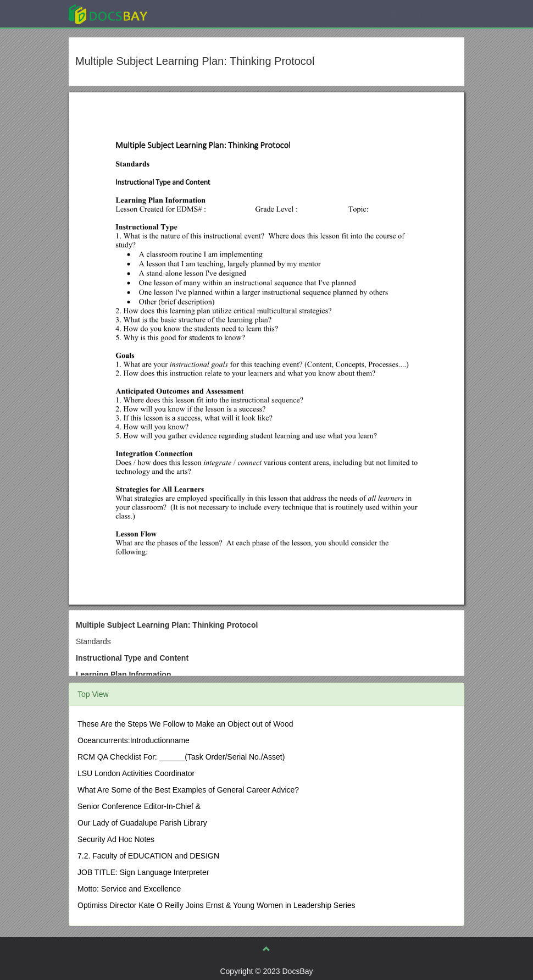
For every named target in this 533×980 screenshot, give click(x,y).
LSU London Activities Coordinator (136, 773)
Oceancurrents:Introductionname (134, 740)
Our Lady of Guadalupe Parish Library (142, 823)
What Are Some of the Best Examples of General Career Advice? (188, 790)
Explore (190, 13)
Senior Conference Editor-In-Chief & (139, 806)
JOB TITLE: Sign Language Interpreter (143, 872)
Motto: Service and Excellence (129, 889)
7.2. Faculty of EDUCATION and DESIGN (148, 856)
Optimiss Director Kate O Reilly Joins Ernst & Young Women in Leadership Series (216, 905)
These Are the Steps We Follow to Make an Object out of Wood (185, 724)
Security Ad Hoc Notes (116, 839)
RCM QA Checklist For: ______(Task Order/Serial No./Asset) (181, 757)
